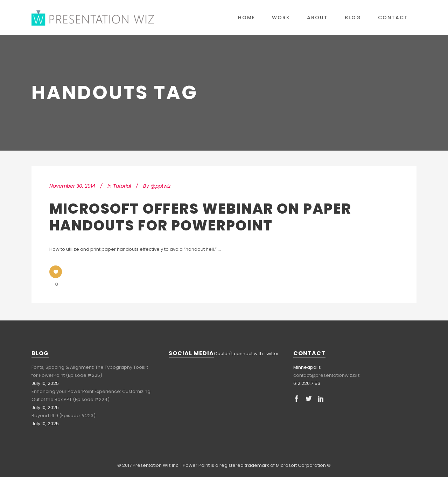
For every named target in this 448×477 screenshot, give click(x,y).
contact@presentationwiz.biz (327, 375)
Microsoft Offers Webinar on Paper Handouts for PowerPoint (200, 217)
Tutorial (122, 186)
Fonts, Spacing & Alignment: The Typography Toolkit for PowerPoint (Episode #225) (90, 371)
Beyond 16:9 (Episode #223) (64, 416)
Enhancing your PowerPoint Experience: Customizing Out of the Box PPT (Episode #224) (91, 395)
